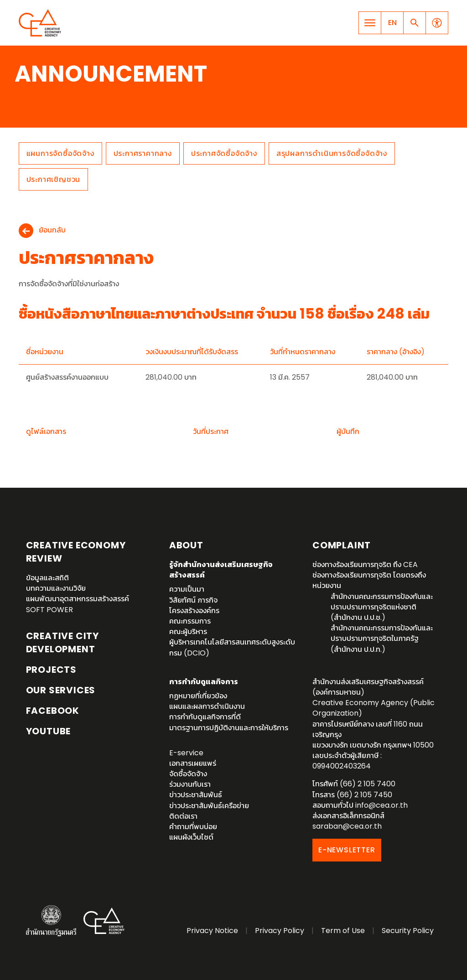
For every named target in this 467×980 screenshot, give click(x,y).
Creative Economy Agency (42, 23)
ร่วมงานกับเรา (190, 784)
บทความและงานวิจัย (56, 588)
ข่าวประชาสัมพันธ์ (196, 795)
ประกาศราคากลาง (143, 153)
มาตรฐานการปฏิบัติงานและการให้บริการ (229, 728)
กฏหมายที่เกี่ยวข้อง (198, 696)
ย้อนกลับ (52, 230)
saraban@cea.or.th (347, 826)
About (186, 545)
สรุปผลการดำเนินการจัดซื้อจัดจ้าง (332, 153)
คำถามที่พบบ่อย (193, 827)
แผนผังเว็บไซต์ (191, 837)
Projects (51, 670)
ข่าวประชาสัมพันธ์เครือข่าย (209, 806)
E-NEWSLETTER (347, 850)
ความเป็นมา (187, 589)
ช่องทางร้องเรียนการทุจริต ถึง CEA (365, 565)
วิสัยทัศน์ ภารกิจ (193, 600)
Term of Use (343, 931)
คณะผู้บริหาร (188, 632)
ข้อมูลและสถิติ (47, 578)
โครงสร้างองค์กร (194, 611)
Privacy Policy (280, 931)
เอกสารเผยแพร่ (193, 763)
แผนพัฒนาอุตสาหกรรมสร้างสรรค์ (78, 599)
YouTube (49, 731)
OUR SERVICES (61, 690)
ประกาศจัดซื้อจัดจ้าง (224, 153)
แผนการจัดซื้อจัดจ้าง (60, 153)
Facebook (53, 711)
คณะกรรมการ (190, 621)
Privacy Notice (212, 931)
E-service (186, 753)
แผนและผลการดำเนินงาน (207, 706)
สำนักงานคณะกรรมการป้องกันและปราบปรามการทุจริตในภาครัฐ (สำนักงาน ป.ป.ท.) (382, 638)
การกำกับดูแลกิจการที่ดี (205, 717)
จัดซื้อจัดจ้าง (188, 774)
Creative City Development (62, 642)
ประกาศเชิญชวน (54, 179)
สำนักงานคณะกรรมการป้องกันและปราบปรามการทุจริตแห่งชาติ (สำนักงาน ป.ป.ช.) (382, 607)
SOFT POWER (49, 610)
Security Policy (408, 931)
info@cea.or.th (381, 805)
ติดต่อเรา (183, 816)
